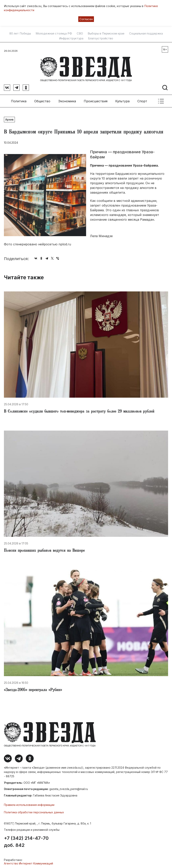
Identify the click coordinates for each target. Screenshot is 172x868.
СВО (80, 34)
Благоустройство (101, 38)
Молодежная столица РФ (54, 34)
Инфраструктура (71, 38)
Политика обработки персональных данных (34, 811)
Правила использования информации (29, 804)
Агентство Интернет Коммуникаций (28, 862)
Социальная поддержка (146, 34)
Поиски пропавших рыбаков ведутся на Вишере (44, 550)
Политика (19, 100)
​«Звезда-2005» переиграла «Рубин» (33, 689)
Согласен (86, 19)
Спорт (142, 100)
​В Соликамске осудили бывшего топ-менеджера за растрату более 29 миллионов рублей (79, 411)
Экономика (67, 100)
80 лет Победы (20, 34)
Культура (122, 100)
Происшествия (96, 100)
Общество (42, 100)
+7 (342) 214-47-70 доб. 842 (26, 841)
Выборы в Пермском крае (106, 34)
